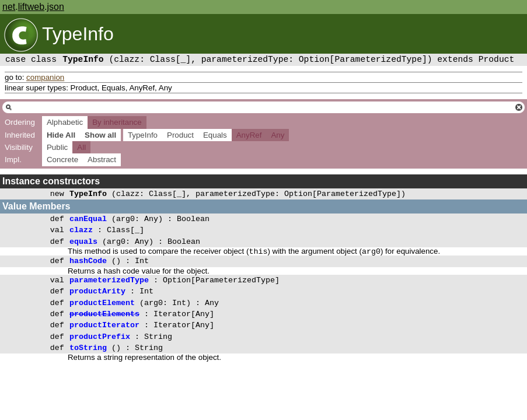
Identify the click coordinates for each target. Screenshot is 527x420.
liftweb (31, 7)
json (56, 7)
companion (45, 77)
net (9, 7)
